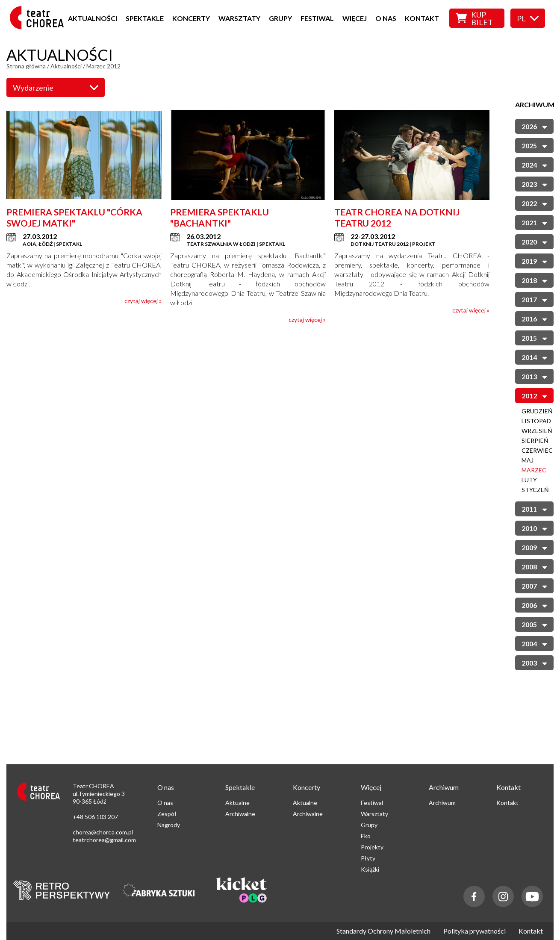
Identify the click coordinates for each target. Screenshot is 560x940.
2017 (534, 299)
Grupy (280, 18)
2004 (534, 643)
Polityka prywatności (475, 931)
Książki (370, 869)
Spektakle (145, 18)
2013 (534, 376)
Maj (528, 460)
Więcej (355, 18)
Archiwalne (240, 814)
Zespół (167, 814)
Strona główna (26, 66)
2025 (534, 145)
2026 (534, 126)
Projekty (372, 847)
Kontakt (422, 18)
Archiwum (442, 803)
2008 (534, 566)
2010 (534, 528)
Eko (366, 836)
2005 (534, 624)
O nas (386, 18)
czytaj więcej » (143, 301)
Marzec (534, 470)
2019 (534, 261)
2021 (534, 222)
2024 (534, 164)
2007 (534, 585)
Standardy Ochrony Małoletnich (383, 931)
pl (528, 18)
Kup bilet (474, 18)
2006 (534, 605)
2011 (534, 508)
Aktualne (237, 803)
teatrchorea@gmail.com (104, 840)
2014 (534, 357)
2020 (534, 241)
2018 (534, 280)
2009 (534, 547)
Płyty (368, 858)
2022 (534, 203)
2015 (534, 337)
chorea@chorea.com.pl (103, 832)
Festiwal (317, 18)
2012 (534, 395)
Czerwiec (537, 450)
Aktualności (93, 18)
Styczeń (535, 490)
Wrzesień (537, 431)
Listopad (536, 421)
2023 (534, 184)
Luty (529, 480)
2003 (534, 662)
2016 (534, 318)
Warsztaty (239, 18)
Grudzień (537, 411)
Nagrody (169, 825)
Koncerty (191, 18)
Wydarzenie (56, 88)
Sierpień (535, 441)
